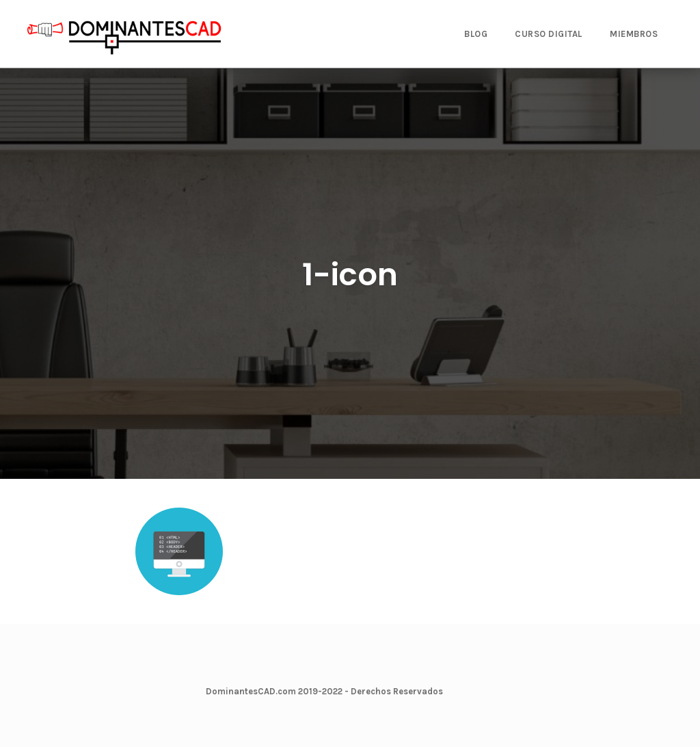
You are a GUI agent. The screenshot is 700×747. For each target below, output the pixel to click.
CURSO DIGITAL (549, 34)
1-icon (350, 275)
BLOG (476, 34)
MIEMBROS (634, 34)
